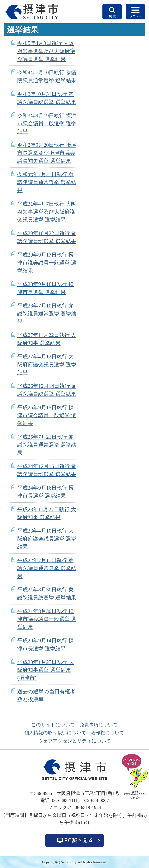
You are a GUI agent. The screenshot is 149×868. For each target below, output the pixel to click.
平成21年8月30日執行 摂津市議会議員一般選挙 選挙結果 (47, 619)
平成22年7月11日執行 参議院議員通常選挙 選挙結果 (47, 568)
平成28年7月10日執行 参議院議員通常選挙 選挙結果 (47, 314)
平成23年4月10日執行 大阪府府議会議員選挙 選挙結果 (47, 539)
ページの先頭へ (135, 777)
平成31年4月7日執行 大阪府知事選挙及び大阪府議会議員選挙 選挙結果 (47, 212)
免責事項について (99, 725)
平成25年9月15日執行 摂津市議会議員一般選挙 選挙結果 (47, 416)
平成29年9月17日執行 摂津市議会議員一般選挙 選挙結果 (47, 263)
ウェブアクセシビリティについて (75, 741)
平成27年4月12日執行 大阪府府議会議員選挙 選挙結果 (47, 365)
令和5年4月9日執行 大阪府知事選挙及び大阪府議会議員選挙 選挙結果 (46, 51)
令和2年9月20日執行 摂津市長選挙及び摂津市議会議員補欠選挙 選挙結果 (47, 153)
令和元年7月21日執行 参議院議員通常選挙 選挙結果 (47, 182)
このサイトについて (53, 725)
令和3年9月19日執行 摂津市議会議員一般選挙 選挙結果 (47, 124)
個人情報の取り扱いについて (55, 733)
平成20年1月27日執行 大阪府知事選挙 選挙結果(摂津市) (45, 670)
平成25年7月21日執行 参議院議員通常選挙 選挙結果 (47, 445)
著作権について (108, 733)
